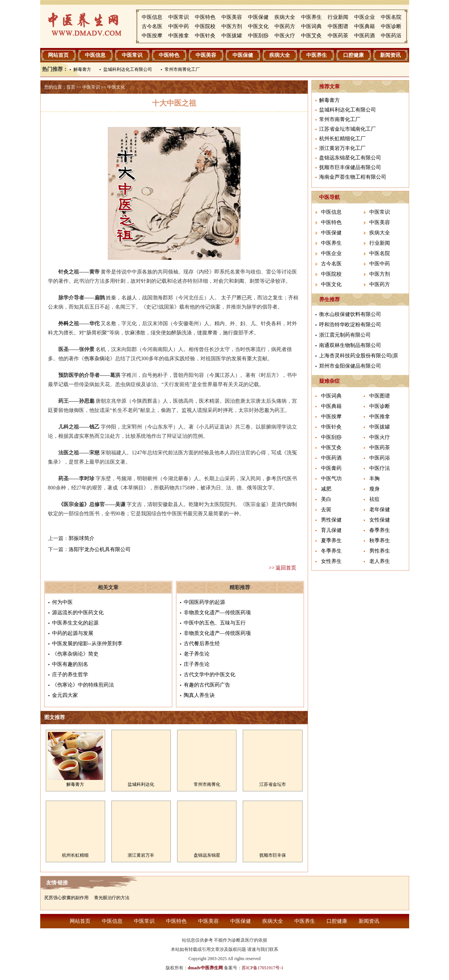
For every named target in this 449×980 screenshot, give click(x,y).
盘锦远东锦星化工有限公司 (350, 158)
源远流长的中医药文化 (78, 613)
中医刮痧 (258, 36)
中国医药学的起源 (204, 602)
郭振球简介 (82, 538)
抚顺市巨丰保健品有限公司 (350, 167)
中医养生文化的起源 (75, 623)
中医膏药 (331, 468)
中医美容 (232, 17)
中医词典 (311, 26)
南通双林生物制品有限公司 (350, 345)
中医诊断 (391, 26)
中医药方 (285, 26)
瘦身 (374, 489)
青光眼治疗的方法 (112, 898)
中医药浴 (391, 36)
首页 (71, 87)
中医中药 (179, 26)
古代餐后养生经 (202, 644)
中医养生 (311, 17)
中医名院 (391, 17)
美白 (326, 499)
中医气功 (331, 479)
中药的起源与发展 (73, 633)
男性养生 (380, 551)
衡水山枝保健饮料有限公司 (350, 314)
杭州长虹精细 (75, 855)
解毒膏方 (82, 69)
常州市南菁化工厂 (182, 69)
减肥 (326, 489)
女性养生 (331, 561)
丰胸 (374, 479)
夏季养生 (331, 541)
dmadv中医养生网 (205, 968)
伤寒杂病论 (97, 359)
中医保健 (258, 17)
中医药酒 (365, 36)
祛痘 (374, 499)
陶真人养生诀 (199, 695)
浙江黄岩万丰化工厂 (342, 148)
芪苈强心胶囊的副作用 (66, 898)
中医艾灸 (311, 36)
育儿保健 (331, 530)
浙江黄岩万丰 (141, 855)
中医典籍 (365, 26)
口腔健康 (353, 55)
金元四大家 (65, 695)
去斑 (326, 510)
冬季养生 (331, 551)
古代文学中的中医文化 (210, 675)
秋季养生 (380, 541)
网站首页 (58, 55)
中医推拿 (179, 36)
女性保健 (380, 520)
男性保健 (331, 520)
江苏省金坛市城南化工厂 (348, 129)
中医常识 (179, 17)
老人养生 (380, 561)
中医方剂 (232, 26)
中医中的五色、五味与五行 (215, 623)
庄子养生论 (197, 664)
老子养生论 (197, 654)
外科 (63, 324)
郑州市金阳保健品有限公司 (350, 366)
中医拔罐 (232, 36)
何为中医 (62, 602)
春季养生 (380, 530)
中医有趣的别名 (70, 664)
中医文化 (258, 26)
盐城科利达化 (141, 784)
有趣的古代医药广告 (207, 685)
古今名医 (152, 26)
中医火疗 (285, 36)
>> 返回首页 (282, 568)
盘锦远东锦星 (207, 855)
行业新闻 (338, 17)
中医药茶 (338, 36)
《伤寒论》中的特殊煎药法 (83, 685)
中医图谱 (338, 26)
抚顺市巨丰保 (273, 855)
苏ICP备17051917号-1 (263, 968)
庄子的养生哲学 (70, 675)
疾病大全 (285, 17)
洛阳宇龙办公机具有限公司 (100, 549)
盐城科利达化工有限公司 (128, 69)
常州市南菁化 (207, 784)
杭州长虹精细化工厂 (342, 139)
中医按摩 (152, 36)
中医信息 (152, 17)
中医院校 (205, 26)
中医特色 (205, 17)
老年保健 (380, 510)
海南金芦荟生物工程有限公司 (353, 177)
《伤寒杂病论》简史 (75, 654)
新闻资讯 (390, 55)
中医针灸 (205, 36)
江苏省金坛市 (273, 784)
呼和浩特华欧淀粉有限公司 (350, 325)
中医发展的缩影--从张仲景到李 (87, 644)
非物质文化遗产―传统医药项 (217, 613)
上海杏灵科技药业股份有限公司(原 (359, 356)
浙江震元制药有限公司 (345, 335)
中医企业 (365, 17)
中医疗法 (380, 468)
